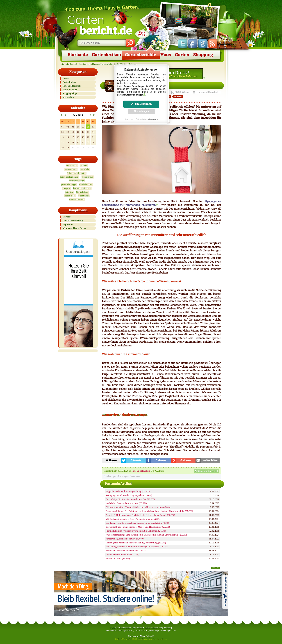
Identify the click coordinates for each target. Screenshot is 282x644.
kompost (66, 188)
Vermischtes (68, 97)
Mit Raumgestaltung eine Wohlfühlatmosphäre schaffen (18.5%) (137, 547)
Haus (166, 55)
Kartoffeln (84, 169)
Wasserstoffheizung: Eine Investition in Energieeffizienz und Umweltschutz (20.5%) (146, 535)
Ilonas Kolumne (70, 90)
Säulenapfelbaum (77, 200)
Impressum (68, 224)
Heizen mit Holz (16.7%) (118, 558)
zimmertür (178, 97)
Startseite (78, 55)
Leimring (69, 192)
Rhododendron (85, 184)
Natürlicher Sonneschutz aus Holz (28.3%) (126, 503)
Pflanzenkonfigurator (77, 173)
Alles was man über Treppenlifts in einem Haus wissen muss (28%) (138, 507)
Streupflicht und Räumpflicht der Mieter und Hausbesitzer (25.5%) (138, 527)
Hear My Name (139, 636)
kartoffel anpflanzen (82, 188)
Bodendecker (71, 166)
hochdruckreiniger (77, 181)
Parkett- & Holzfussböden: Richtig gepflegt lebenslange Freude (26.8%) (140, 515)
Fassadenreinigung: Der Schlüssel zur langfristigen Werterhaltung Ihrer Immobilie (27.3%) (149, 511)
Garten (99, 25)
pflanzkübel (84, 196)
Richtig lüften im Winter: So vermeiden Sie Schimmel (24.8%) (136, 531)
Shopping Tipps (70, 93)
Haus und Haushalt (100, 64)
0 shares (161, 460)
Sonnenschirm (70, 169)
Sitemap (169, 628)
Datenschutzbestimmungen (130, 95)
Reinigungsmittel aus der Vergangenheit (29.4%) (129, 495)
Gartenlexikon (106, 55)
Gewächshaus (82, 192)
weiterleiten (211, 460)
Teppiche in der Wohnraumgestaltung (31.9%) (128, 491)
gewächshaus (87, 177)
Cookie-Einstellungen (134, 86)
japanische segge (68, 184)
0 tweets (136, 460)
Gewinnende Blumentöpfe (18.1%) (122, 554)
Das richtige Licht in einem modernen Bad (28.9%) (130, 499)
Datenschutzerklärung (73, 221)
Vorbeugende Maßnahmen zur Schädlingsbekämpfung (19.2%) (136, 543)
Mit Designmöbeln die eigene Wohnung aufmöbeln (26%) (133, 519)
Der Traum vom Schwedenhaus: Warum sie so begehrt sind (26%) (137, 523)
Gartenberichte (141, 55)
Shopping (203, 55)
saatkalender (70, 196)
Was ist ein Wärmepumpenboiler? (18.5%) (126, 551)
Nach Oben (216, 568)
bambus (84, 166)
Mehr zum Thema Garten (74, 228)
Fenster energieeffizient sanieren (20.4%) (125, 539)
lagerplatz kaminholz (69, 177)
